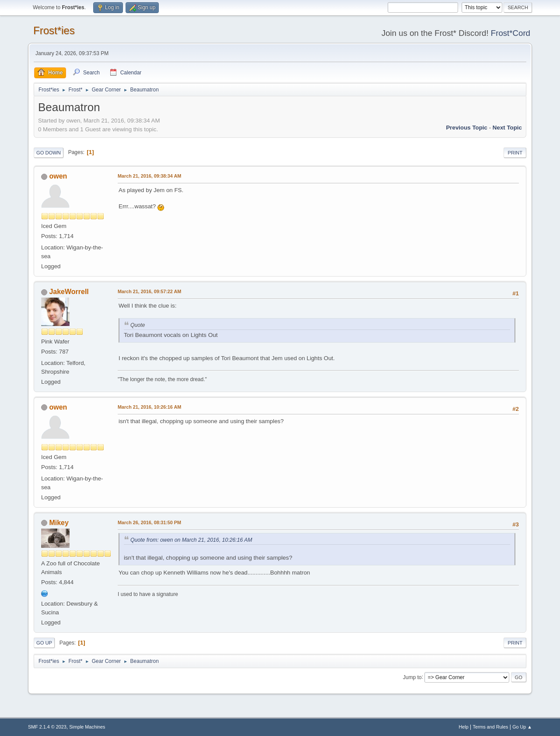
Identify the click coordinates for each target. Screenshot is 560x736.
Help (464, 727)
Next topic (507, 128)
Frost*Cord (511, 33)
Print (515, 153)
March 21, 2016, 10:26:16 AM (149, 407)
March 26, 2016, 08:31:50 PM (149, 522)
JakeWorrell (69, 292)
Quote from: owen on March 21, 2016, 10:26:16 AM (191, 540)
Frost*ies (54, 30)
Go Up (44, 643)
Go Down (49, 153)
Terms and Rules (491, 727)
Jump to (412, 677)
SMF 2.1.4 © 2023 (47, 727)
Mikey (59, 523)
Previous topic (467, 128)
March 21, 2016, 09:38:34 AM (149, 176)
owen (58, 176)
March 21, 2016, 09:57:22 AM (149, 291)
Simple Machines (87, 727)
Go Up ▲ (522, 727)
